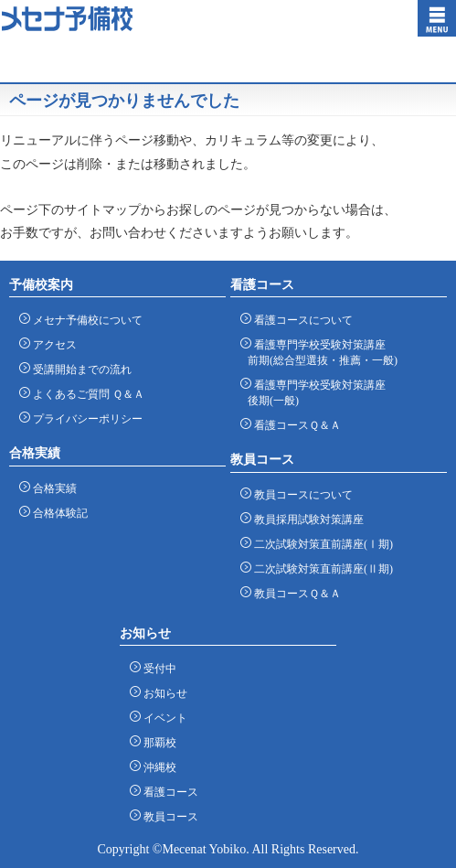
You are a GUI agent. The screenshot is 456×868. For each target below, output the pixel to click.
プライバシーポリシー (85, 418)
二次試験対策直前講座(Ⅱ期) (320, 568)
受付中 (157, 668)
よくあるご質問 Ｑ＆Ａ (85, 394)
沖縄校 (157, 767)
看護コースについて (300, 320)
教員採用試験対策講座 (306, 519)
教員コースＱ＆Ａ (294, 593)
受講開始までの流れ (79, 369)
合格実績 (52, 488)
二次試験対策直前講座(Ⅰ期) (320, 544)
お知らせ (162, 693)
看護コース (168, 792)
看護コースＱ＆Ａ (294, 425)
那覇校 (157, 742)
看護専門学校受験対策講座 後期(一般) (317, 392)
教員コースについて (300, 494)
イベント (162, 718)
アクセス (52, 344)
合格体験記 (57, 513)
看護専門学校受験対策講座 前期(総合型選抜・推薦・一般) (323, 352)
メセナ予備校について (85, 320)
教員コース (168, 816)
